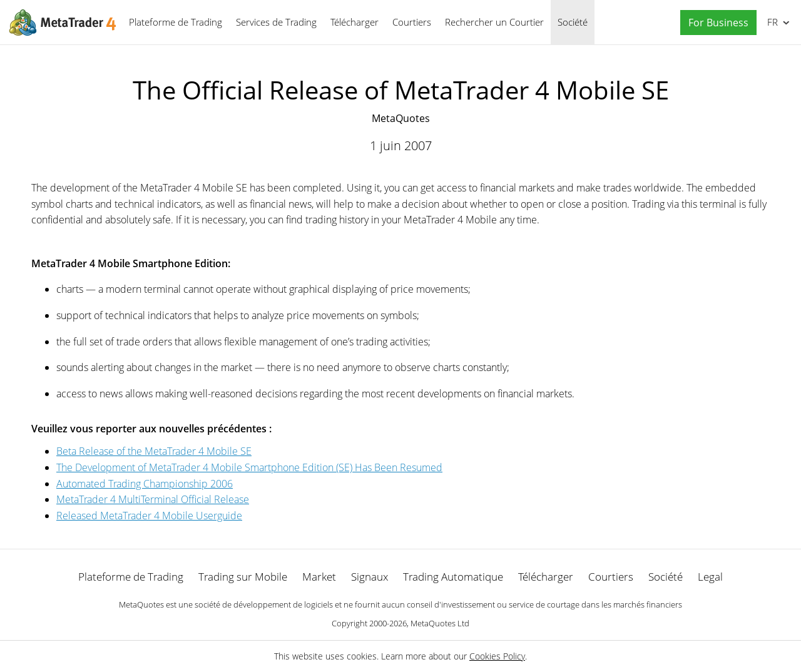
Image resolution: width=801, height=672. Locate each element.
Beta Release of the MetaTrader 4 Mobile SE (154, 451)
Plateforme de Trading (176, 22)
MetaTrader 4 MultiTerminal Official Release (153, 499)
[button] (715, 23)
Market (319, 577)
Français (771, 22)
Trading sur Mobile (243, 577)
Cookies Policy (497, 656)
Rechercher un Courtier (494, 22)
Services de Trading (276, 22)
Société (573, 22)
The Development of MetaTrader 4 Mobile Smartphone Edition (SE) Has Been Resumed (249, 467)
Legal (710, 577)
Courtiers (412, 22)
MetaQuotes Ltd (440, 623)
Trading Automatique (453, 577)
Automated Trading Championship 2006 (145, 484)
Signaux (370, 577)
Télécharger (355, 22)
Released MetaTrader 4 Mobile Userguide (149, 516)
